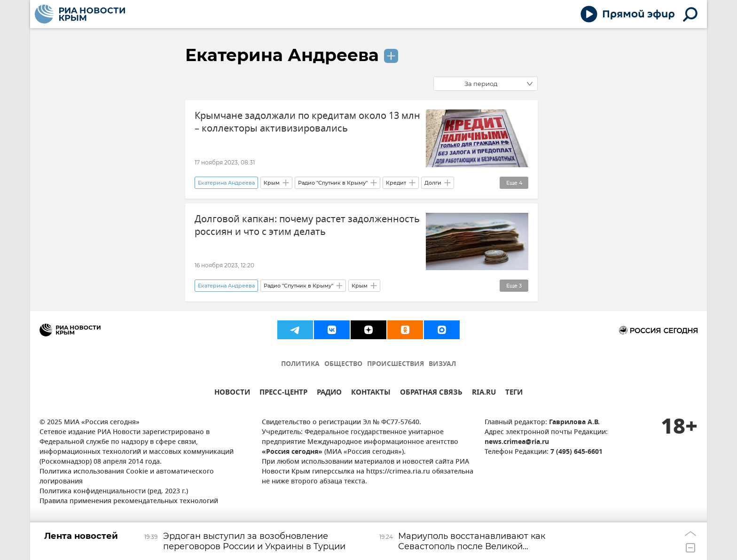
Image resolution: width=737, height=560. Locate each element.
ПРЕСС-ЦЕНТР (283, 393)
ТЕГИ (514, 393)
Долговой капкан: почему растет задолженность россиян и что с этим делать (307, 226)
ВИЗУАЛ (442, 364)
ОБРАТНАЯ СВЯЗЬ (431, 393)
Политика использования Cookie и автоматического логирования (127, 477)
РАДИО (329, 393)
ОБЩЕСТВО (343, 364)
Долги (433, 183)
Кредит (396, 183)
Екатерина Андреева (282, 55)
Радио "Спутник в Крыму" (333, 183)
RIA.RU (484, 393)
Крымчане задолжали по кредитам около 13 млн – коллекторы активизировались (307, 122)
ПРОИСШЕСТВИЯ (396, 364)
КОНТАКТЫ (371, 393)
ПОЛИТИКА (300, 364)
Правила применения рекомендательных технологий (129, 502)
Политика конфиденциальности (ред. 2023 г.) (114, 492)
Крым (272, 183)
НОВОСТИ (232, 393)
